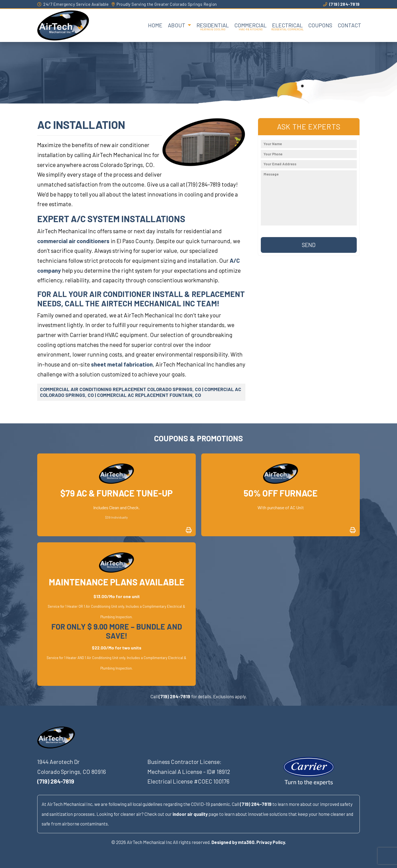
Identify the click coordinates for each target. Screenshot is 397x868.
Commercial (250, 25)
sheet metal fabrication (122, 364)
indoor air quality (190, 814)
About (177, 25)
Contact (349, 25)
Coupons (320, 25)
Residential (213, 25)
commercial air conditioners (73, 241)
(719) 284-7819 (341, 4)
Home (155, 25)
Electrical (287, 25)
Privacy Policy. (271, 842)
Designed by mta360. (234, 842)
